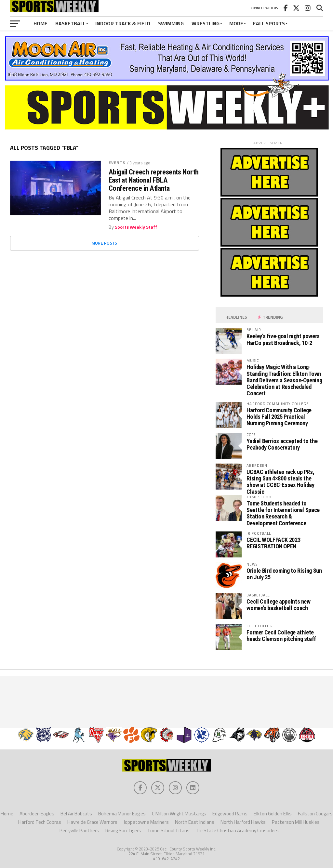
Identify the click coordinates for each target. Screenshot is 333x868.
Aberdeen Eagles (37, 814)
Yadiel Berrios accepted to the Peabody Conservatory (282, 444)
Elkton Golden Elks (273, 814)
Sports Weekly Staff (136, 227)
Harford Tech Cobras (40, 822)
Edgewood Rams (230, 814)
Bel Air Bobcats (76, 814)
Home (40, 23)
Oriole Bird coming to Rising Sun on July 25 (284, 574)
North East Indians (195, 822)
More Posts (105, 243)
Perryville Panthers (79, 830)
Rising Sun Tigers (123, 830)
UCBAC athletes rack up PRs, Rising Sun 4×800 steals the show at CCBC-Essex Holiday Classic (280, 482)
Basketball (70, 23)
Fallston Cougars (315, 814)
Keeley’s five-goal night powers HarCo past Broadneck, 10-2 (283, 339)
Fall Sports (269, 23)
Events (117, 163)
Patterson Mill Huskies (296, 822)
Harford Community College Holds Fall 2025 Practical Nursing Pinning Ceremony (279, 417)
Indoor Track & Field (123, 23)
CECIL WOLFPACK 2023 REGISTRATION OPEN (273, 543)
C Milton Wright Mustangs (179, 814)
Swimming (171, 23)
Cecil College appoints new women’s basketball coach (278, 605)
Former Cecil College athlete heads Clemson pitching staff (281, 636)
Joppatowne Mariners (146, 822)
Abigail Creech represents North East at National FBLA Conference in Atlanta (154, 180)
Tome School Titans (168, 830)
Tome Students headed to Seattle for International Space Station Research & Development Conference (283, 513)
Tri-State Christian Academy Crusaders (237, 830)
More (236, 23)
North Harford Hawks (243, 822)
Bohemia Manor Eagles (122, 814)
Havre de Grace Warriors (92, 822)
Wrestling (206, 23)
